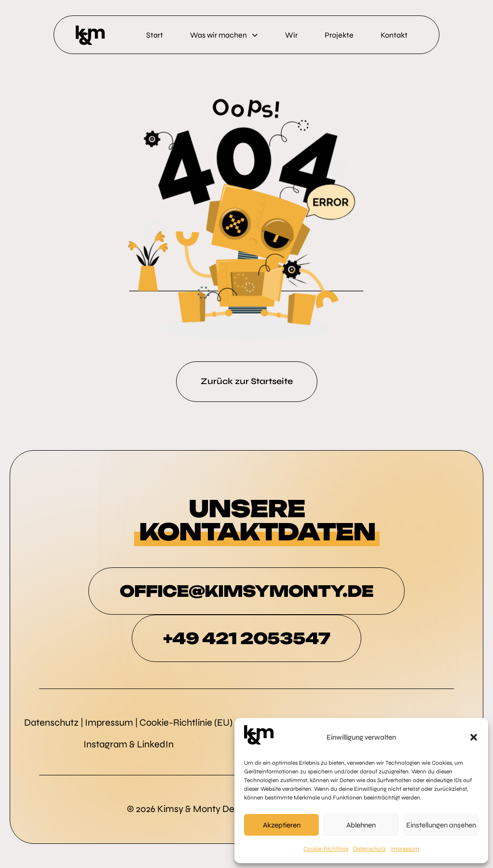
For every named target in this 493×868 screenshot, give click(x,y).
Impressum (405, 849)
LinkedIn (155, 744)
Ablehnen (361, 825)
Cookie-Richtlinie (326, 849)
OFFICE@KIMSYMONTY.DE (246, 591)
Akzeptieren (282, 825)
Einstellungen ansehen (441, 825)
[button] (474, 737)
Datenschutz (370, 849)
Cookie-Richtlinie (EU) (186, 723)
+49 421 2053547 (246, 638)
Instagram (105, 744)
